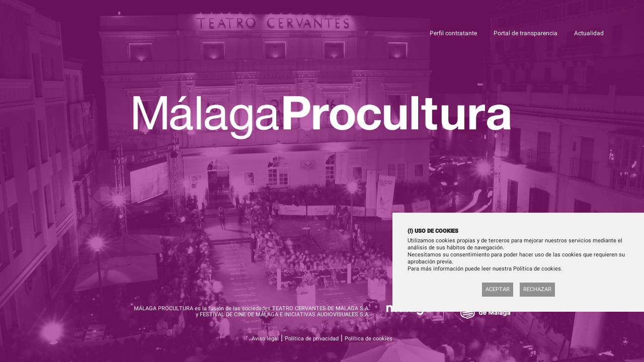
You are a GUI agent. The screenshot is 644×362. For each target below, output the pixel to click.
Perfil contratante (454, 33)
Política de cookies (369, 339)
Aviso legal (265, 339)
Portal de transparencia (526, 33)
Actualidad (589, 33)
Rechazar (537, 289)
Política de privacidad (312, 339)
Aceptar (498, 289)
